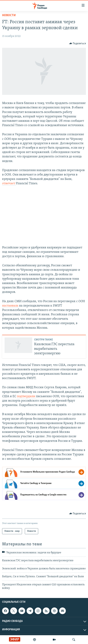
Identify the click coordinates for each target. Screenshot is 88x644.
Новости (9, 15)
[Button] (78, 44)
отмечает (9, 183)
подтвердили (26, 396)
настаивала (11, 306)
